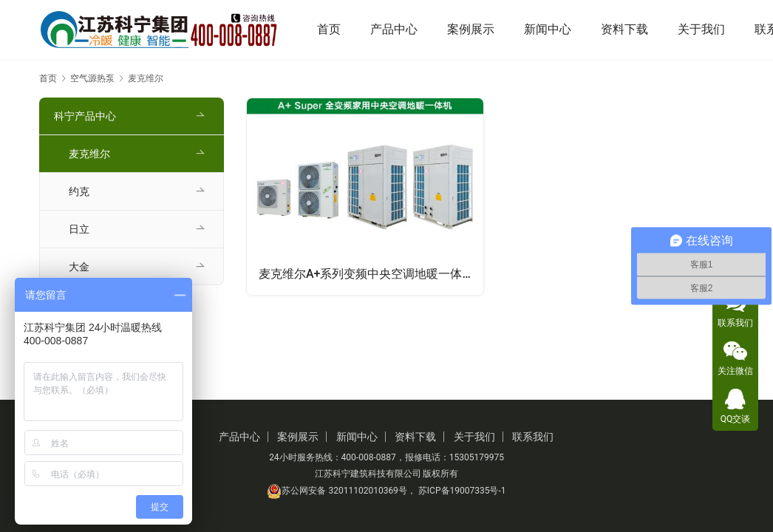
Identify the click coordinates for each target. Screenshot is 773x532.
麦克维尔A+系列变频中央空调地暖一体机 (367, 274)
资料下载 (624, 29)
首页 (329, 29)
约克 (79, 191)
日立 (79, 229)
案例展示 (471, 29)
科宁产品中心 (85, 116)
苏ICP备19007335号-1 (462, 491)
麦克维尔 (89, 154)
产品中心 (394, 29)
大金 (79, 267)
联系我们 (533, 437)
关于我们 (701, 29)
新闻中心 (548, 29)
